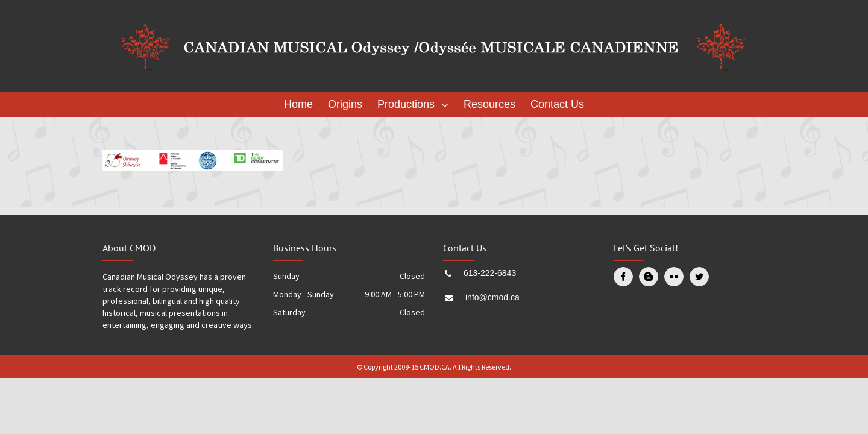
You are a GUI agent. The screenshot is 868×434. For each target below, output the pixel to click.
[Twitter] (699, 277)
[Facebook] (623, 277)
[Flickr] (674, 277)
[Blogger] (649, 277)
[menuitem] (301, 104)
